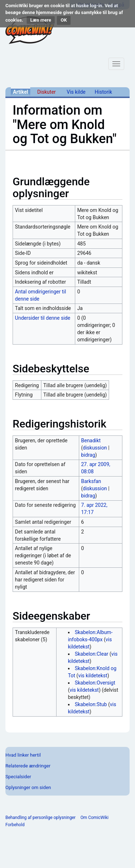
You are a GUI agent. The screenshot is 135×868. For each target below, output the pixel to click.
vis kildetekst (93, 676)
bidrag (88, 455)
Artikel (21, 92)
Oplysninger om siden (28, 787)
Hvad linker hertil (23, 755)
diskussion (95, 448)
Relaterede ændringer (28, 766)
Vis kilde (76, 92)
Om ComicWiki (94, 818)
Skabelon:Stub (91, 704)
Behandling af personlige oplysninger (40, 818)
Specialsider (18, 777)
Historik (103, 92)
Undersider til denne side (43, 318)
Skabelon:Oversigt (95, 683)
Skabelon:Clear (92, 654)
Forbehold (15, 825)
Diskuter (46, 92)
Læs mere (41, 20)
